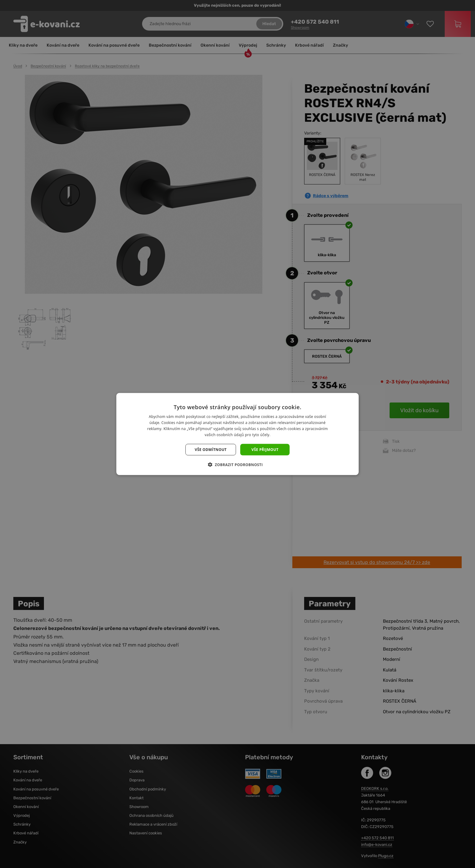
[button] (238, 464)
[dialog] (237, 434)
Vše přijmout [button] (265, 449)
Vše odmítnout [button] (211, 449)
